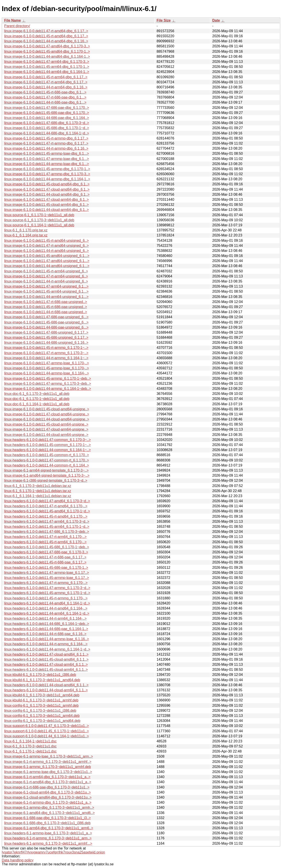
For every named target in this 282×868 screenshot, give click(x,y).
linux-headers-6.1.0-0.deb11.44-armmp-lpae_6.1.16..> (47, 639)
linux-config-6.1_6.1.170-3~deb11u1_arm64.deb (42, 716)
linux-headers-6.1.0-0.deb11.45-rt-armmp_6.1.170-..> (46, 598)
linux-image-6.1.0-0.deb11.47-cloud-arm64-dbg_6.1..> (46, 200)
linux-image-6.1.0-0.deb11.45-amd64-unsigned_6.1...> (47, 256)
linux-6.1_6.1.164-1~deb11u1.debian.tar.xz (38, 496)
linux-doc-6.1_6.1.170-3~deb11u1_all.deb (37, 394)
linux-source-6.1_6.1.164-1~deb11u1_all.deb (39, 225)
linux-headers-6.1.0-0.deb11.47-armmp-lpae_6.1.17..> (47, 573)
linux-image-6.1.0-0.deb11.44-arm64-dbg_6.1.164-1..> (47, 72)
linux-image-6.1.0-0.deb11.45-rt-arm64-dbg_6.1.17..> (46, 77)
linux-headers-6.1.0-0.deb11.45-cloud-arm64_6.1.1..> (46, 670)
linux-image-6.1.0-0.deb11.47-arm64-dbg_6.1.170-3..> (47, 62)
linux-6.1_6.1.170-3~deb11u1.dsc (30, 746)
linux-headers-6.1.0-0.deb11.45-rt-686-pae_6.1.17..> (45, 562)
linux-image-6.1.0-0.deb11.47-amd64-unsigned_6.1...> (47, 261)
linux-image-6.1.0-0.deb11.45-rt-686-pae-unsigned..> (46, 307)
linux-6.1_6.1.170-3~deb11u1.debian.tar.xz (38, 486)
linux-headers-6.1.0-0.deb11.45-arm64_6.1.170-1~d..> (47, 527)
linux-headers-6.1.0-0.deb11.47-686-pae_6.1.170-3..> (46, 552)
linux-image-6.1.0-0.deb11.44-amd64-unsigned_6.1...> (47, 266)
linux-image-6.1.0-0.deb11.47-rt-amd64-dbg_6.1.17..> (46, 31)
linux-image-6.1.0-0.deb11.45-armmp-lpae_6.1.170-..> (47, 368)
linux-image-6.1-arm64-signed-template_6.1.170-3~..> (46, 470)
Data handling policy (18, 860)
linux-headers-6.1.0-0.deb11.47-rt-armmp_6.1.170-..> (46, 583)
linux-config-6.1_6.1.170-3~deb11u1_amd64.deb (42, 721)
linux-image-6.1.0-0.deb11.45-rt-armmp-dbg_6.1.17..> (46, 138)
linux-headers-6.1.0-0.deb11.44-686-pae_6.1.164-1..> (46, 629)
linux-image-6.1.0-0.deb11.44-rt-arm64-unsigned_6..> (46, 281)
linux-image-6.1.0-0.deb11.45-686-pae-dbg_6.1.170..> (47, 113)
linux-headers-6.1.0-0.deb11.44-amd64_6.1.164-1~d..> (47, 603)
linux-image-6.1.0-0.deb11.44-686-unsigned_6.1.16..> (46, 343)
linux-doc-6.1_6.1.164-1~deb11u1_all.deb (37, 404)
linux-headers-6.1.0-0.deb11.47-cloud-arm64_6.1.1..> (46, 664)
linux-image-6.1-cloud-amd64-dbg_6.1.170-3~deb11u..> (48, 797)
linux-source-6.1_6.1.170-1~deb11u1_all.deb (39, 215)
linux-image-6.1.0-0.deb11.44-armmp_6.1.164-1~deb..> (48, 389)
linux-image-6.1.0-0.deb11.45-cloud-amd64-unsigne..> (47, 409)
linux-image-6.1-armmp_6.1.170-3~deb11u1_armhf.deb (48, 767)
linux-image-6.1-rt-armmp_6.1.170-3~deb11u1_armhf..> (48, 762)
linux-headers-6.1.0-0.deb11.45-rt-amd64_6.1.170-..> (46, 516)
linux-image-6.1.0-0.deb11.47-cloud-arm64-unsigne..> (46, 429)
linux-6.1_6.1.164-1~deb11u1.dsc (30, 741)
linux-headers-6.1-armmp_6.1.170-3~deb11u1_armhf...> (48, 843)
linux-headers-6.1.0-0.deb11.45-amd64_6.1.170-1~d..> (47, 511)
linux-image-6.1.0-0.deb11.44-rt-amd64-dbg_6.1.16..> (46, 41)
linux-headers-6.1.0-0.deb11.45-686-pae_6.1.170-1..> (46, 568)
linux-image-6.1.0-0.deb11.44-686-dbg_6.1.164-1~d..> (47, 133)
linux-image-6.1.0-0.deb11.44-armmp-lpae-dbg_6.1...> (47, 164)
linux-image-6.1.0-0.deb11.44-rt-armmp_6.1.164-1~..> (46, 358)
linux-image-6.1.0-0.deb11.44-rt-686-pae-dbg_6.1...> (45, 102)
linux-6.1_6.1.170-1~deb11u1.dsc (30, 751)
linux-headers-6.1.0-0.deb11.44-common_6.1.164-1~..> (47, 450)
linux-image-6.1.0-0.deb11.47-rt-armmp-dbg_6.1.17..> (46, 143)
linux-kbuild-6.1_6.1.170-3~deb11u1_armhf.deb (41, 700)
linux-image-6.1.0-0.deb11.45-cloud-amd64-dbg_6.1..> (47, 184)
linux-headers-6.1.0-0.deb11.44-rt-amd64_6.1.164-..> (46, 608)
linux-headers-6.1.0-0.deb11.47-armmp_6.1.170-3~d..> (47, 588)
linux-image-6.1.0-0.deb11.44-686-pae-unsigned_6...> (46, 327)
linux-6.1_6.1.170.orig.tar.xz (26, 230)
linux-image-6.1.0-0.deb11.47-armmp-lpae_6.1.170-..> (47, 363)
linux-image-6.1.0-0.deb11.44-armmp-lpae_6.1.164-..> (47, 373)
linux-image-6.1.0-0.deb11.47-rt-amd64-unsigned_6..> (46, 246)
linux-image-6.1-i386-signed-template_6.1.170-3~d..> (46, 480)
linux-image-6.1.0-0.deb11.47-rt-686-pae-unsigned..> (46, 302)
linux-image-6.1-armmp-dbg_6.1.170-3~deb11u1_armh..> (49, 808)
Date (216, 20)
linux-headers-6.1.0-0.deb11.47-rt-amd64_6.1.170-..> (46, 506)
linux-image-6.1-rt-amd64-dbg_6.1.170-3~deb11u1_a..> (48, 782)
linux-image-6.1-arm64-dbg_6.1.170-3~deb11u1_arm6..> (49, 828)
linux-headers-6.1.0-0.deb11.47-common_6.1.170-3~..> (47, 440)
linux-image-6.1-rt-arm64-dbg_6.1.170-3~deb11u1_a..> (47, 777)
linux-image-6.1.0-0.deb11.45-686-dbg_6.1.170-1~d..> (47, 128)
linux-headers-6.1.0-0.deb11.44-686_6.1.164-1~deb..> (47, 624)
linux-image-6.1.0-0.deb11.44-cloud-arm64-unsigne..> (46, 435)
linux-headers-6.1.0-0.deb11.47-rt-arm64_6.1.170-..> (45, 537)
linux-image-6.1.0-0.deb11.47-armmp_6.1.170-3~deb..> (48, 384)
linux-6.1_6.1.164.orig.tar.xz (26, 235)
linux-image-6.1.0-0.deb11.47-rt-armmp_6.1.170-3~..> (46, 353)
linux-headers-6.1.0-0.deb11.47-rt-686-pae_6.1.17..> (45, 557)
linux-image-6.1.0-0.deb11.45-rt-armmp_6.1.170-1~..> (46, 348)
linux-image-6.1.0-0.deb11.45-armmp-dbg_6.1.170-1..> (47, 169)
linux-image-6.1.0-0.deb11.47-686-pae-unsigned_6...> (46, 317)
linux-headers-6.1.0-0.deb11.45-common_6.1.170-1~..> (47, 445)
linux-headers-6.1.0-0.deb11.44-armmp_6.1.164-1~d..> (47, 649)
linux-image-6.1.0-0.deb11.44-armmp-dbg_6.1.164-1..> (47, 179)
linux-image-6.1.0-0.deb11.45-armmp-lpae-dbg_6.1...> (47, 153)
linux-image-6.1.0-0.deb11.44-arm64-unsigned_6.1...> (46, 297)
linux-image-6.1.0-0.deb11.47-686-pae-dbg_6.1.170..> (47, 108)
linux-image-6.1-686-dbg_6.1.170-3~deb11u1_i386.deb (47, 823)
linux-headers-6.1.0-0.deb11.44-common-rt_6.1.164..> (47, 465)
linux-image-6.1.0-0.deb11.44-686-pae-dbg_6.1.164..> (47, 118)
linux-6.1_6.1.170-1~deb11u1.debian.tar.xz (38, 491)
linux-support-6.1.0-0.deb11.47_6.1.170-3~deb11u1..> (46, 726)
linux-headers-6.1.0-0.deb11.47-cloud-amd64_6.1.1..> (46, 654)
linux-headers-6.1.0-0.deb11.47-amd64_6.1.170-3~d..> (47, 501)
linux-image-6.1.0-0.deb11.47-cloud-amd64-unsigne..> (47, 414)
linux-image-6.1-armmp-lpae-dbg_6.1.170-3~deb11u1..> (48, 772)
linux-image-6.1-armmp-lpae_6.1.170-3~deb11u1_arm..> (49, 756)
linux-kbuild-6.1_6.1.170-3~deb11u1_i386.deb (40, 675)
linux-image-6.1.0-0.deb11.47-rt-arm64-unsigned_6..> (46, 276)
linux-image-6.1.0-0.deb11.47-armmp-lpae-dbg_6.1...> (47, 159)
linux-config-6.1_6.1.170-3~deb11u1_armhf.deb (41, 705)
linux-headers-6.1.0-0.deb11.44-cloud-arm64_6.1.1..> (46, 690)
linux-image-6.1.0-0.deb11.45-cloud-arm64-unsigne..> (46, 424)
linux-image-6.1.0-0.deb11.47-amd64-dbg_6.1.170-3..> (47, 46)
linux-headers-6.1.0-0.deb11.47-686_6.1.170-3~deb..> (47, 532)
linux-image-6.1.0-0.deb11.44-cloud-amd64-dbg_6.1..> (47, 194)
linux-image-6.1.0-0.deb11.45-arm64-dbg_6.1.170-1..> (47, 67)
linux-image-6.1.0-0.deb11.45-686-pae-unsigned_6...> (46, 322)
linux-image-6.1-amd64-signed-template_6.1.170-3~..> (47, 475)
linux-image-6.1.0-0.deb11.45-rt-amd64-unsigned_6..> (46, 241)
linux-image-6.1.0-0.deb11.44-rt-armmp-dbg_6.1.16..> (46, 148)
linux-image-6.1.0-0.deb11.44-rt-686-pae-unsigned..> (46, 312)
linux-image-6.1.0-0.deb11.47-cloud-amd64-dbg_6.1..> (47, 189)
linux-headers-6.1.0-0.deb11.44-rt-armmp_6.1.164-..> (46, 644)
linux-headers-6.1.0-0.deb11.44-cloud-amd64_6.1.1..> (46, 685)
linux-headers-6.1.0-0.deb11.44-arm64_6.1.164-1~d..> (47, 613)
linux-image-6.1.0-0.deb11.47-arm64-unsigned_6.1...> (46, 286)
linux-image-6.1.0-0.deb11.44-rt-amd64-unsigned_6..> (46, 251)
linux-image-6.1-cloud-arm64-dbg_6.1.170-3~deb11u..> (47, 792)
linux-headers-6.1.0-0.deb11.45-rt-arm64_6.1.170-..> (45, 542)
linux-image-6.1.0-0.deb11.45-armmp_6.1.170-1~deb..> (48, 378)
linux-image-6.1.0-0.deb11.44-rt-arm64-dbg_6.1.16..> (46, 87)
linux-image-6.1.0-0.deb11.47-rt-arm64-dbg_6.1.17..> (46, 82)
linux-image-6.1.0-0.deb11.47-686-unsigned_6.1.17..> (46, 332)
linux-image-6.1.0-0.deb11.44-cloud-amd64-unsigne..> (47, 419)
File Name (13, 20)
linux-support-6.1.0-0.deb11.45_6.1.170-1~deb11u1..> (46, 731)
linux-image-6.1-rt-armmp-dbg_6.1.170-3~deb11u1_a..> (48, 802)
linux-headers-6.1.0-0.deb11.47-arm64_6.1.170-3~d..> (47, 521)
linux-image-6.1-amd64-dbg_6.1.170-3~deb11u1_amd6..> (49, 813)
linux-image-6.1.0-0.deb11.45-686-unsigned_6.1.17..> (46, 337)
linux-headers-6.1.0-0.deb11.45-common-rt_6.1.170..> (47, 455)
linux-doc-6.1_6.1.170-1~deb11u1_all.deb (37, 399)
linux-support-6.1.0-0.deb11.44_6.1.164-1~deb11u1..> (46, 736)
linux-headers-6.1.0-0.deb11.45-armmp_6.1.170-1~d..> (47, 593)
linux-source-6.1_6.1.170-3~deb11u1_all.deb (39, 220)
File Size (164, 20)
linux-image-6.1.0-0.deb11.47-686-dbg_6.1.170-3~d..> (47, 123)
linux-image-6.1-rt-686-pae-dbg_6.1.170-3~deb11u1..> (47, 787)
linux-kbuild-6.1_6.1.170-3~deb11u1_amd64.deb (42, 680)
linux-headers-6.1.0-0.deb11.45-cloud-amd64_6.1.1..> (46, 659)
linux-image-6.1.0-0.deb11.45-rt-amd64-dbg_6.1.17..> (46, 36)
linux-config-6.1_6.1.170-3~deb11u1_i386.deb (40, 711)
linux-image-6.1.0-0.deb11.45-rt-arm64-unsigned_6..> (46, 271)
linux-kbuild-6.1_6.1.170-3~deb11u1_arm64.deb (42, 695)
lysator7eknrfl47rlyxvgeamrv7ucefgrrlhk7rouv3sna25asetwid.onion (53, 852)
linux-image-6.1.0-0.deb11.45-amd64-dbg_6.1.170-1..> (47, 51)
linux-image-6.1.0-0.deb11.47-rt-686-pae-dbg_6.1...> (45, 97)
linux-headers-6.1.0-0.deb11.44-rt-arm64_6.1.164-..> (45, 618)
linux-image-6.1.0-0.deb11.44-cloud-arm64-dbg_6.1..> (46, 210)
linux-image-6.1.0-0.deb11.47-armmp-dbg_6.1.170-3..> (47, 174)
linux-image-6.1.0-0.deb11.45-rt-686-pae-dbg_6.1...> (45, 92)
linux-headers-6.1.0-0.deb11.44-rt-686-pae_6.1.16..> (45, 634)
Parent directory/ (17, 26)
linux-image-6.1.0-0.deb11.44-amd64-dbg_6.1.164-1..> (47, 57)
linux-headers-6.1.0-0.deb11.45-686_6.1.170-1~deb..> (47, 547)
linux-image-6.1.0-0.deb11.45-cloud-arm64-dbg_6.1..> (46, 205)
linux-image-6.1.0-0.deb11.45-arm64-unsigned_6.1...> (46, 291)
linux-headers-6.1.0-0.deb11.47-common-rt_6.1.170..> (47, 460)
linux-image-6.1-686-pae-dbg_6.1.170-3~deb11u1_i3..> (47, 818)
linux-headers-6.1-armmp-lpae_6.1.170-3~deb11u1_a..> (48, 833)
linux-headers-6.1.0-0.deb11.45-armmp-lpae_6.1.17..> (47, 578)
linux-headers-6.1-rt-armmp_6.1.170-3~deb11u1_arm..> (48, 838)
